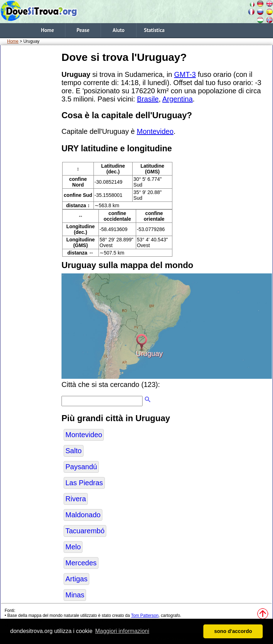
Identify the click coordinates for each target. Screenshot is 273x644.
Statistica (154, 30)
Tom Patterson (145, 616)
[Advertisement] (30, 156)
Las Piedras (84, 483)
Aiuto (119, 30)
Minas (75, 595)
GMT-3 (185, 74)
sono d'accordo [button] (233, 631)
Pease (83, 30)
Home (47, 30)
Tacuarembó (85, 531)
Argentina (177, 99)
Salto (74, 451)
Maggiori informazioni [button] (122, 631)
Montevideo (155, 131)
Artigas (76, 579)
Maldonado (83, 515)
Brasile (148, 99)
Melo (73, 547)
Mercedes (81, 563)
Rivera (76, 499)
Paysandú (81, 467)
